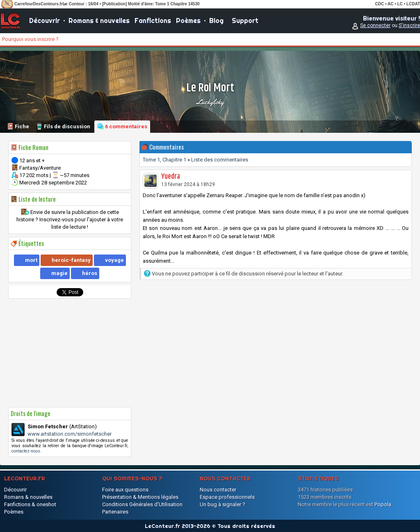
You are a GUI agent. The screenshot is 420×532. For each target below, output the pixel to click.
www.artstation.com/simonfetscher (70, 434)
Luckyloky (210, 102)
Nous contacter (218, 490)
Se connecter (375, 25)
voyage (114, 260)
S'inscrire (409, 25)
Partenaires (115, 512)
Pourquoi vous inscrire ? (30, 39)
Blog (216, 20)
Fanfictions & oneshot (30, 504)
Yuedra (171, 177)
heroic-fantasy (71, 260)
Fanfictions (153, 20)
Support (245, 20)
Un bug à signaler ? (223, 504)
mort (31, 260)
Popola (383, 504)
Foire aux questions (125, 490)
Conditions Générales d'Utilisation (142, 504)
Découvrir (45, 20)
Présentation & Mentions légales (140, 497)
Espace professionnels (227, 497)
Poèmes (188, 20)
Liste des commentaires (220, 160)
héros (90, 273)
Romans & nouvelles (99, 20)
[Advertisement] (70, 353)
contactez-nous (26, 451)
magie (59, 273)
